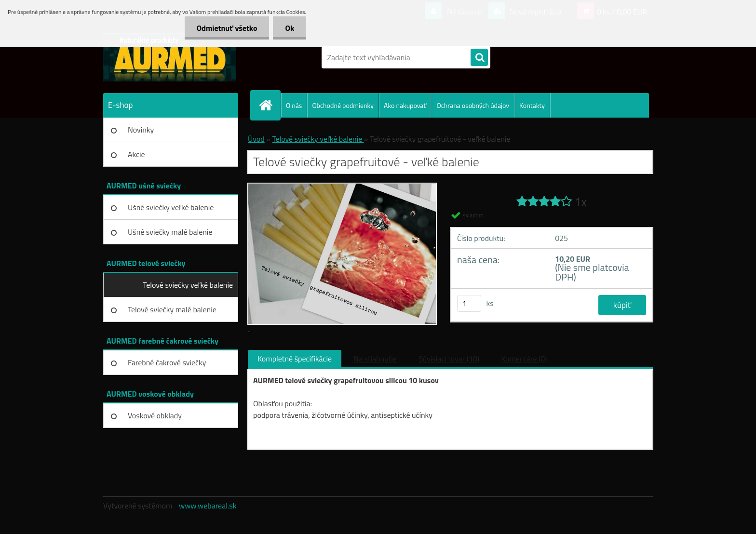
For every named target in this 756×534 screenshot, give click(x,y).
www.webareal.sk (208, 506)
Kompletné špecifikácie (295, 359)
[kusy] (469, 303)
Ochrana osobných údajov (473, 105)
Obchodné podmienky (343, 105)
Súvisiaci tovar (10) (449, 359)
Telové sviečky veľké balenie (188, 285)
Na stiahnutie (375, 359)
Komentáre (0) (524, 359)
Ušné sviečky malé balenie (170, 232)
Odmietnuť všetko (227, 28)
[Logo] (169, 57)
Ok (290, 28)
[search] (479, 58)
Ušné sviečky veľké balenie (171, 207)
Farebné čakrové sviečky (167, 362)
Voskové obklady (155, 415)
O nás (294, 105)
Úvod (256, 139)
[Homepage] (270, 105)
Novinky (141, 130)
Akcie (136, 154)
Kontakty (532, 105)
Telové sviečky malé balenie (172, 309)
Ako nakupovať (405, 105)
